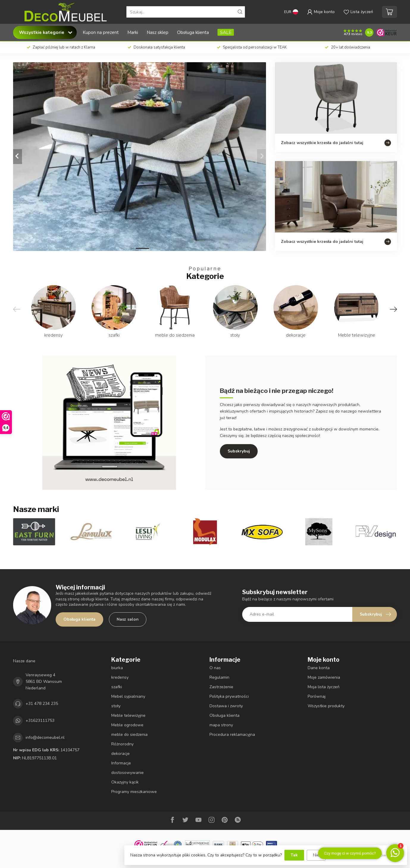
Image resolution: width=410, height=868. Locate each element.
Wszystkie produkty (326, 706)
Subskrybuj (239, 451)
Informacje (121, 763)
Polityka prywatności (229, 696)
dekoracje (121, 754)
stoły (116, 706)
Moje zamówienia (324, 677)
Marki (133, 32)
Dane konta (319, 668)
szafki (117, 687)
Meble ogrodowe (127, 725)
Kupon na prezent (101, 32)
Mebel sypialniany (128, 696)
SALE (226, 32)
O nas (215, 668)
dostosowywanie (127, 773)
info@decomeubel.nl (45, 737)
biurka (117, 668)
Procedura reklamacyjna (232, 734)
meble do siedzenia (129, 734)
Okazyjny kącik (125, 782)
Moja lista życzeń (324, 687)
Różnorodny (122, 744)
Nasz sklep (158, 32)
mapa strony (221, 725)
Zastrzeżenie (221, 687)
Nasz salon (128, 619)
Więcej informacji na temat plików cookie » (365, 855)
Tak (294, 855)
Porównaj (317, 696)
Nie (316, 855)
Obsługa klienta (193, 32)
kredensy (120, 677)
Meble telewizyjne (128, 715)
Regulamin (219, 677)
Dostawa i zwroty (226, 706)
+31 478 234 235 (42, 704)
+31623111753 (40, 721)
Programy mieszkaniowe (134, 792)
